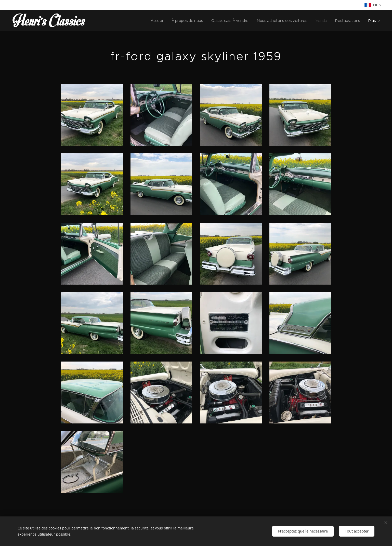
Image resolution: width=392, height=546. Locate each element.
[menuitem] (152, 21)
